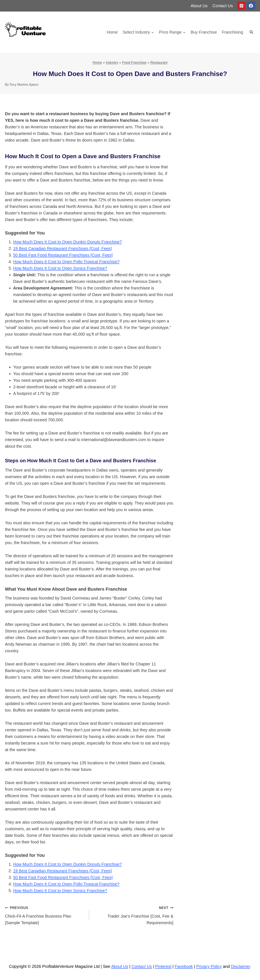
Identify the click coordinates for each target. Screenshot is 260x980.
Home (112, 32)
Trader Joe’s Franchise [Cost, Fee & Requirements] (133, 915)
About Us (199, 6)
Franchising (233, 32)
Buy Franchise (204, 32)
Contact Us (223, 6)
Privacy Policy (209, 966)
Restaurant (159, 63)
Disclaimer (240, 966)
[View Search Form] (251, 32)
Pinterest (163, 966)
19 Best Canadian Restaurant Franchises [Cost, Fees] (62, 248)
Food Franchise (134, 63)
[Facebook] (251, 6)
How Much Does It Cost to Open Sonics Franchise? (60, 268)
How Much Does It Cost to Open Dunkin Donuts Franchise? (67, 242)
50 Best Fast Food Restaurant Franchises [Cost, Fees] (63, 255)
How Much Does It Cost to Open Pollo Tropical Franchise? (66, 262)
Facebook (184, 966)
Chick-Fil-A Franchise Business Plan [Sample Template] (45, 915)
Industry (112, 63)
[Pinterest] (241, 6)
